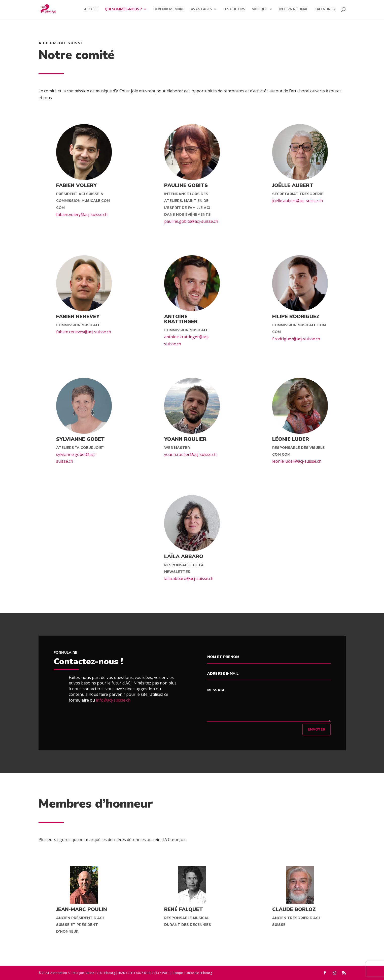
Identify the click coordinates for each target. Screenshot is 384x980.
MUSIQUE (260, 9)
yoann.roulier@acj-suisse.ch (190, 454)
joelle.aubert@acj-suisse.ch (298, 201)
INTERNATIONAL (294, 9)
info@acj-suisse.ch (113, 700)
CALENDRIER (325, 9)
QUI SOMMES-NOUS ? (123, 9)
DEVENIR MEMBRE (169, 9)
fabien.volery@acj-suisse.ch (82, 214)
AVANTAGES (201, 9)
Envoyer (317, 729)
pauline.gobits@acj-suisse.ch (191, 221)
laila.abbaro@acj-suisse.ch (189, 578)
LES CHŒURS (234, 9)
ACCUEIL (91, 9)
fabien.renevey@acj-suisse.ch (84, 332)
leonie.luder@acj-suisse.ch (297, 461)
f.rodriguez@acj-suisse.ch (296, 339)
